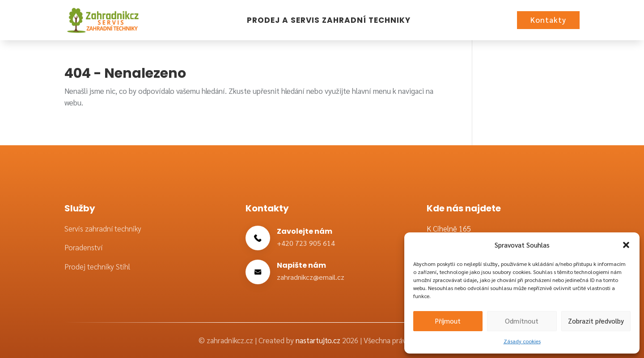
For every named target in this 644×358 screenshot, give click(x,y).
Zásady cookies (522, 341)
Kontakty (548, 20)
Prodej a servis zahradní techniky (329, 20)
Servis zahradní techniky (103, 228)
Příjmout (448, 321)
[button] (626, 245)
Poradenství (83, 247)
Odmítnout (522, 321)
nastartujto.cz (319, 340)
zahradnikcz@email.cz (311, 277)
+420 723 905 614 (306, 243)
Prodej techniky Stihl (97, 266)
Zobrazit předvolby (596, 321)
